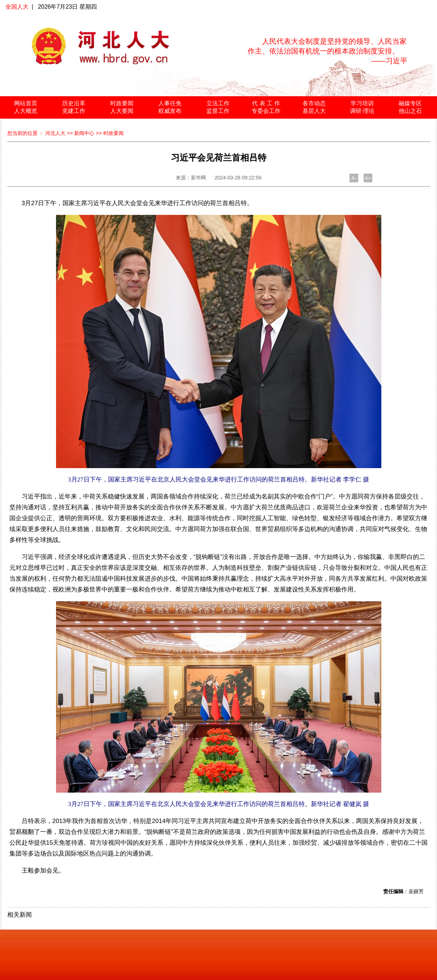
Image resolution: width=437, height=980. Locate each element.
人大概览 (26, 111)
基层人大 (314, 111)
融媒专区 (410, 103)
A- (354, 178)
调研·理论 (362, 111)
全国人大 (17, 7)
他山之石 (410, 111)
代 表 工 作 (266, 103)
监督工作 (218, 111)
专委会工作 (266, 111)
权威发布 (170, 111)
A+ (368, 178)
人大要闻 (122, 111)
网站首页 (26, 103)
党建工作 (74, 111)
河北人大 (55, 133)
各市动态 (314, 103)
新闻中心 (84, 133)
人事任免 (170, 103)
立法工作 (218, 103)
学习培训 (362, 103)
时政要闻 (122, 103)
